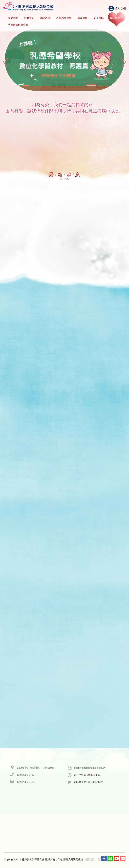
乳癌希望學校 (64, 18)
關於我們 (13, 18)
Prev (6, 63)
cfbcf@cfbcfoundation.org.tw (90, 768)
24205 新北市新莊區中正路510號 (36, 768)
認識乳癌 (45, 18)
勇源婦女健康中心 (18, 25)
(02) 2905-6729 (26, 782)
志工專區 (99, 18)
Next (123, 63)
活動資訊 (29, 18)
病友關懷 (83, 18)
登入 (118, 8)
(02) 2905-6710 (26, 775)
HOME (28, 6)
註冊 (124, 8)
